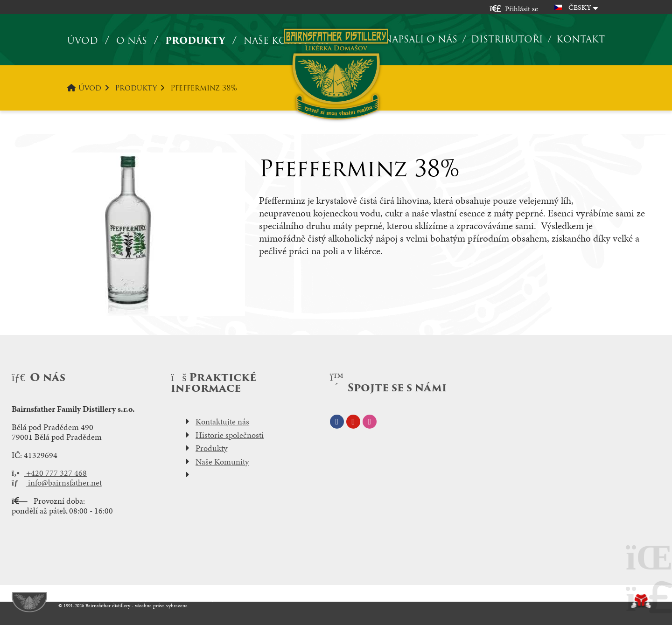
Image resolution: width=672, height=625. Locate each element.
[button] (514, 9)
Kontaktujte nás (222, 422)
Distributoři (507, 39)
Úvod (336, 74)
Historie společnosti (230, 435)
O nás (132, 41)
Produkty (195, 41)
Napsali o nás (420, 39)
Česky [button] (580, 7)
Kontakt (581, 39)
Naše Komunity (222, 462)
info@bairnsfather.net (57, 483)
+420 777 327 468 (49, 473)
